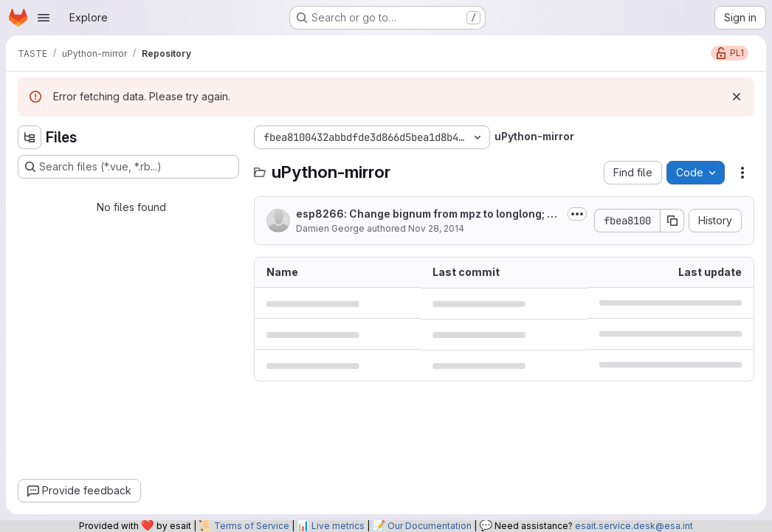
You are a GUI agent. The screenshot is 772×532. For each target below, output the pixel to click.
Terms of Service (252, 526)
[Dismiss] (737, 97)
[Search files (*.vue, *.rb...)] (128, 167)
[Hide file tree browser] (30, 137)
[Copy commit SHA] (672, 221)
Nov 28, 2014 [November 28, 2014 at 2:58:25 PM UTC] (436, 228)
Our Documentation (430, 526)
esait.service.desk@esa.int (634, 526)
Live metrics (338, 526)
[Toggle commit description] (577, 214)
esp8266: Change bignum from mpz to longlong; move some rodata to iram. (426, 214)
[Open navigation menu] (44, 18)
